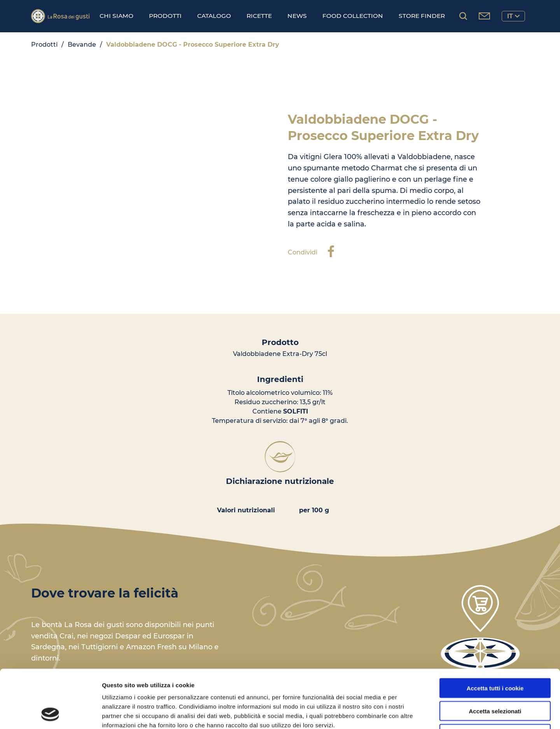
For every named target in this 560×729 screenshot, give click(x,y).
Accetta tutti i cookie (495, 633)
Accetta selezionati (495, 656)
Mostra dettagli (409, 714)
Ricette (259, 16)
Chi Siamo (116, 16)
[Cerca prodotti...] (463, 16)
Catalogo (214, 16)
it (513, 16)
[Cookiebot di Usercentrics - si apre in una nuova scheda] (50, 714)
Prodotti (165, 16)
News (297, 16)
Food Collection (353, 16)
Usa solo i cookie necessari (495, 679)
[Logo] (60, 16)
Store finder (422, 16)
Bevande (82, 45)
